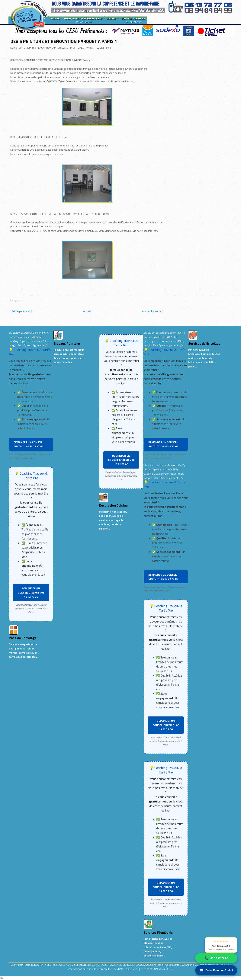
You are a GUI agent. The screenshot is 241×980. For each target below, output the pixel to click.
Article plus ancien (152, 311)
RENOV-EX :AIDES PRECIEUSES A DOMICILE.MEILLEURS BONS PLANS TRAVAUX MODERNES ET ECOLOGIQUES (92, 965)
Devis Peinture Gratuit (216, 970)
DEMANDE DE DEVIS (133, 20)
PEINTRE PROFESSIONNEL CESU (83, 20)
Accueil (87, 311)
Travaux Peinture (67, 343)
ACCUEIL (55, 18)
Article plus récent (22, 311)
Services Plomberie (158, 932)
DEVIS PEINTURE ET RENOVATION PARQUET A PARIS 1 (64, 41)
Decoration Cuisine (113, 505)
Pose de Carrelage (23, 638)
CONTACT (112, 18)
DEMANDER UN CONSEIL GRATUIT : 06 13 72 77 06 (28, 444)
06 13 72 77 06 (216, 958)
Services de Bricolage (204, 343)
